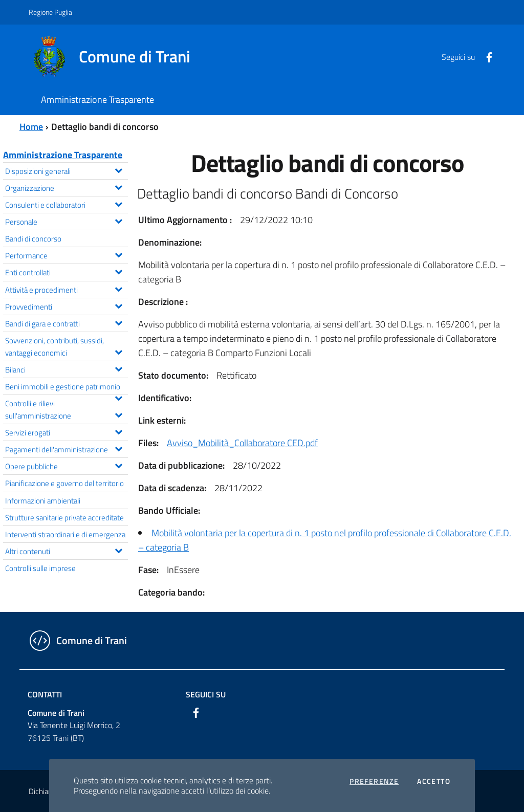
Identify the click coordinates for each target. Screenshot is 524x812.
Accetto (434, 781)
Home (31, 127)
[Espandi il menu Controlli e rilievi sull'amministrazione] (118, 414)
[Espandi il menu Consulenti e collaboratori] (118, 203)
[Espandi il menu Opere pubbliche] (118, 465)
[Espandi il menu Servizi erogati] (118, 431)
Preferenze (374, 781)
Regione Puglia (50, 12)
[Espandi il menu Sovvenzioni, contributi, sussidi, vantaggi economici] (118, 351)
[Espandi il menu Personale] (118, 220)
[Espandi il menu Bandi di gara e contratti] (118, 322)
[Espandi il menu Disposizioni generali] (118, 169)
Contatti (45, 694)
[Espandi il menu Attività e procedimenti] (118, 288)
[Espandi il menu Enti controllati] (118, 271)
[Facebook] (485, 56)
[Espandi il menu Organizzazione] (118, 186)
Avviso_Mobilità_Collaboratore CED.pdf (242, 443)
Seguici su (206, 694)
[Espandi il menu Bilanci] (118, 368)
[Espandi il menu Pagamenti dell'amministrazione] (118, 448)
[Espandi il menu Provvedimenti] (118, 305)
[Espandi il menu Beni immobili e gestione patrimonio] (118, 397)
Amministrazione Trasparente (63, 155)
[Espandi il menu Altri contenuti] (118, 550)
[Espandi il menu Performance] (118, 254)
